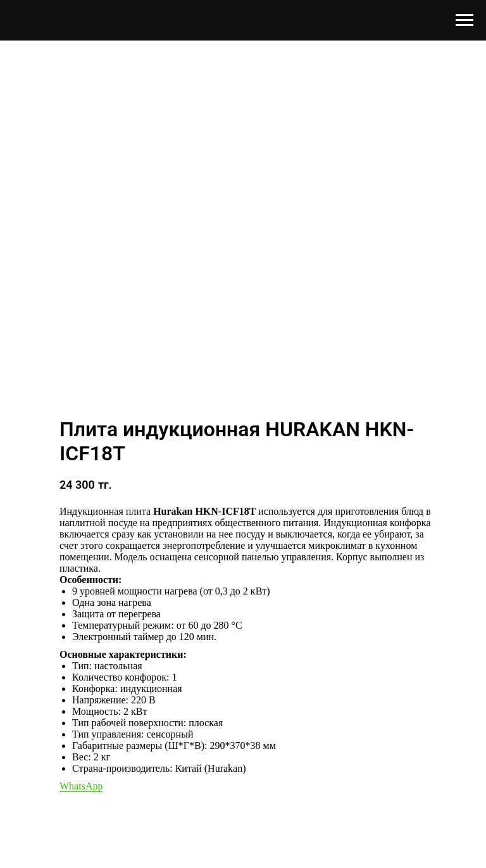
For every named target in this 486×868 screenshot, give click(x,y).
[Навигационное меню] (464, 20)
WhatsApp (81, 786)
